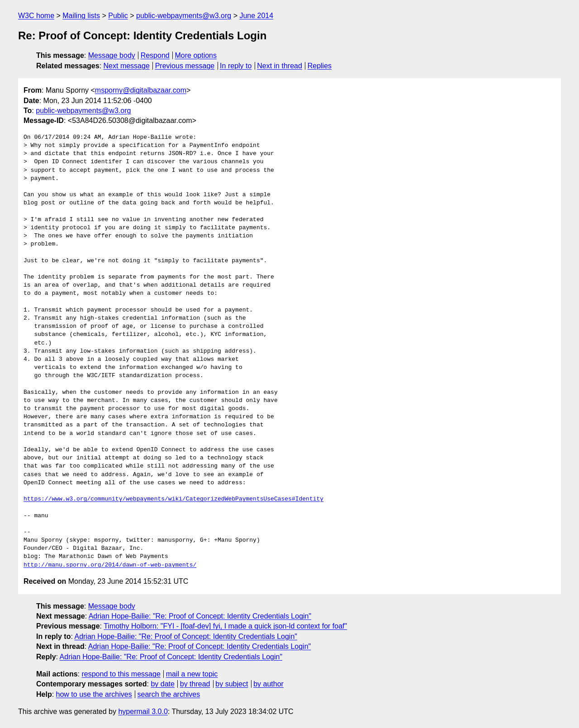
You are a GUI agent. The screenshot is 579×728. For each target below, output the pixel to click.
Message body (112, 55)
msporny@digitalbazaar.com (141, 90)
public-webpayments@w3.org (184, 16)
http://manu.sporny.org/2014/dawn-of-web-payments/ (110, 565)
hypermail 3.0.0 (143, 711)
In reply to (236, 66)
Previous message (185, 66)
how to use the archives (94, 694)
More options (196, 55)
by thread (195, 684)
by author (268, 684)
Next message (127, 66)
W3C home (36, 16)
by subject (232, 684)
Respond (155, 55)
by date (162, 684)
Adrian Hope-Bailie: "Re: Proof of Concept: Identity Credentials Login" (200, 616)
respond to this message (121, 674)
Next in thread (280, 66)
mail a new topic (192, 674)
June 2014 (256, 16)
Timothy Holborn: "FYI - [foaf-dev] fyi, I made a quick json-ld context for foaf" (225, 626)
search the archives (169, 694)
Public (118, 16)
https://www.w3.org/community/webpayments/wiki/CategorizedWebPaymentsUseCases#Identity (173, 499)
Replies (320, 66)
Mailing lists (81, 16)
